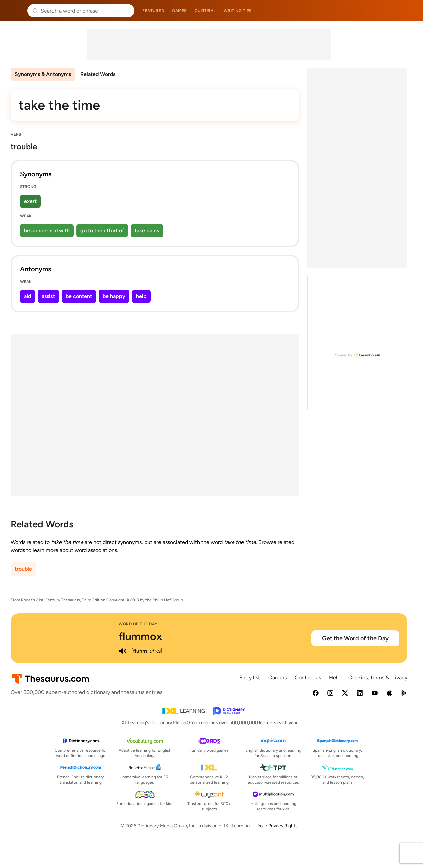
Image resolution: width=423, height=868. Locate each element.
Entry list (250, 678)
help (141, 296)
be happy (114, 296)
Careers (277, 678)
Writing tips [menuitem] (238, 11)
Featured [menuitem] (153, 11)
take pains (147, 231)
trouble (23, 569)
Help (335, 678)
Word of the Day (138, 624)
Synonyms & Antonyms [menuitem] (43, 74)
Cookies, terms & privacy (378, 678)
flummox (140, 636)
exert (30, 201)
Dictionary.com (408, 11)
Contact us (308, 678)
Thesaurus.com (15, 11)
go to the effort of (102, 231)
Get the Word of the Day (355, 638)
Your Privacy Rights (278, 826)
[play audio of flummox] (123, 651)
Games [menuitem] (179, 11)
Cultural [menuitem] (205, 11)
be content (79, 296)
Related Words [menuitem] (98, 74)
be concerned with (47, 231)
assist (48, 296)
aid (28, 296)
